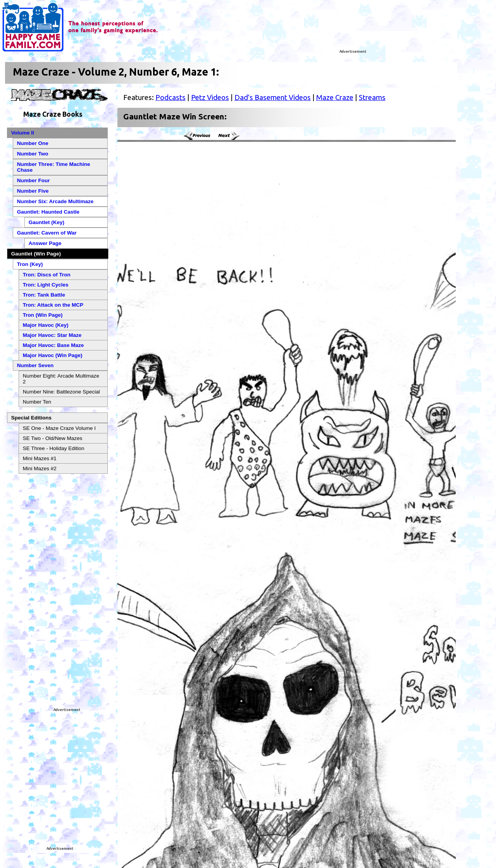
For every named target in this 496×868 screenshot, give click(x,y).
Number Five (33, 191)
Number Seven (35, 365)
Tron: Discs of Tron (47, 275)
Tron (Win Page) (43, 315)
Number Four (34, 180)
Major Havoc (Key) (46, 325)
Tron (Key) (30, 264)
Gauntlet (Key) (46, 222)
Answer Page (45, 243)
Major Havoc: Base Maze (53, 345)
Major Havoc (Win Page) (53, 355)
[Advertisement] (273, 29)
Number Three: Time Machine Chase (54, 167)
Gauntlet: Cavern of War (47, 233)
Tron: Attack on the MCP (53, 305)
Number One (33, 143)
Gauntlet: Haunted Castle (48, 212)
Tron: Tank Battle (44, 295)
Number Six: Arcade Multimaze (55, 201)
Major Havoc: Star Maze (52, 335)
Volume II (23, 133)
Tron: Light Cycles (46, 285)
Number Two (33, 154)
